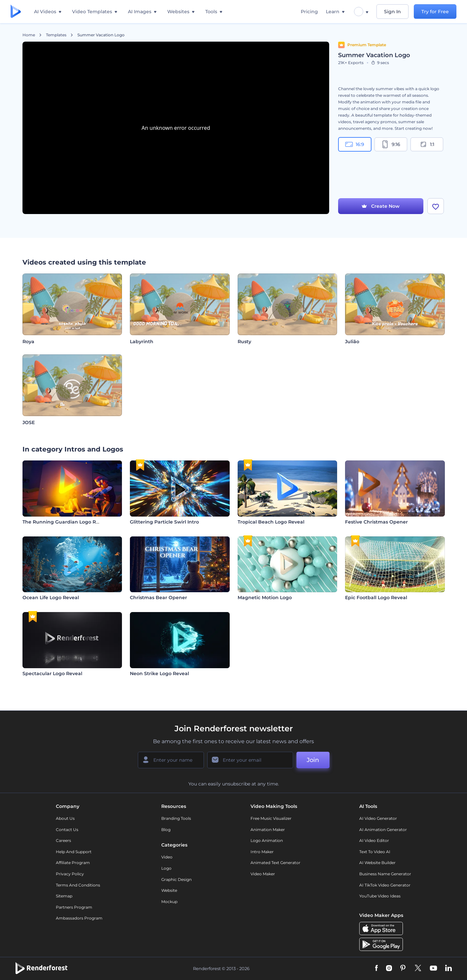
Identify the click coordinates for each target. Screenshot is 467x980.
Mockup (169, 902)
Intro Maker (262, 852)
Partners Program (74, 907)
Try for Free (435, 12)
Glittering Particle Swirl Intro (164, 522)
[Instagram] (389, 968)
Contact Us (67, 830)
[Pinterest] (403, 968)
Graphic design (176, 879)
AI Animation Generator (383, 830)
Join (313, 760)
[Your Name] (171, 760)
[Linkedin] (448, 968)
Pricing (309, 12)
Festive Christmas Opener (376, 522)
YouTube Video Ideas (380, 896)
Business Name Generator (385, 874)
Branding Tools (176, 818)
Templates (56, 35)
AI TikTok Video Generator (385, 885)
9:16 (391, 144)
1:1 (427, 144)
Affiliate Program (73, 863)
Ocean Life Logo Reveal (51, 598)
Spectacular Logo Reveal (52, 673)
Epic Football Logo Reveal (376, 598)
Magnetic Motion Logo (265, 598)
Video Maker (263, 874)
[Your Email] (250, 760)
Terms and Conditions (78, 885)
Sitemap (64, 896)
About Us (65, 818)
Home (29, 35)
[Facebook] (377, 968)
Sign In (392, 12)
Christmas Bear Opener (158, 598)
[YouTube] (433, 968)
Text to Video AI (375, 852)
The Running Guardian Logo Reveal (66, 522)
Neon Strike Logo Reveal (159, 673)
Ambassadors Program (79, 918)
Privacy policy (70, 874)
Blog (166, 830)
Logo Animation (267, 840)
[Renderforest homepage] (16, 12)
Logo (166, 868)
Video (167, 857)
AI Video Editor (374, 840)
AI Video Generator (378, 818)
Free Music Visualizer (271, 818)
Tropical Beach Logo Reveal (271, 522)
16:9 (355, 144)
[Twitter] (418, 968)
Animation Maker (268, 830)
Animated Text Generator (275, 863)
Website (169, 890)
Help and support (74, 852)
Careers (63, 840)
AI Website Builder (377, 863)
